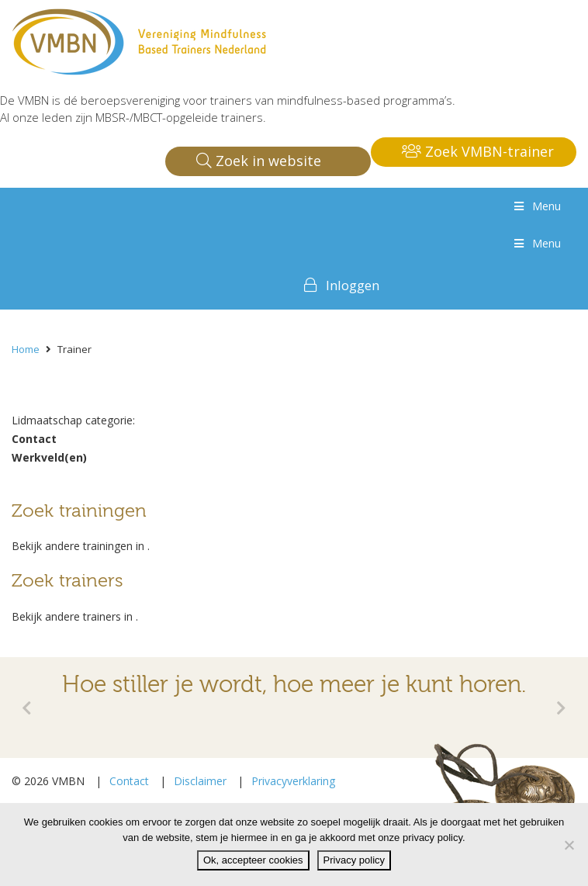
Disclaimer (200, 781)
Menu (536, 206)
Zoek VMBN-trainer (478, 151)
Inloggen (353, 285)
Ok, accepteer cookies (253, 860)
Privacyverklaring (293, 781)
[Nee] (569, 845)
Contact (129, 781)
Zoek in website (259, 161)
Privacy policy (354, 860)
